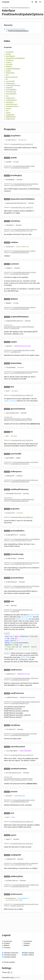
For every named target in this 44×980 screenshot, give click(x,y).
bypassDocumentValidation (15, 58)
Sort (13, 817)
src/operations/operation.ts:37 (20, 501)
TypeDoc (17, 977)
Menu (40, 2)
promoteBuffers (11, 90)
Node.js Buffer (34, 615)
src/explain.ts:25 (16, 352)
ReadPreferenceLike (27, 698)
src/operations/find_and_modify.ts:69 (22, 440)
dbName (9, 67)
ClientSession (20, 796)
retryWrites (10, 102)
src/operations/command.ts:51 (20, 274)
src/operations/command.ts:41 (20, 253)
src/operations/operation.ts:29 (20, 802)
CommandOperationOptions (16, 29)
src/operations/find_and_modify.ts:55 (22, 144)
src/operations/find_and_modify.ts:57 (22, 207)
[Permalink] (22, 136)
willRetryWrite (11, 117)
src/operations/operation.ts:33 (20, 703)
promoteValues (11, 94)
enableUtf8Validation (13, 69)
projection (9, 88)
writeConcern (11, 119)
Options (36, 2)
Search (32, 2)
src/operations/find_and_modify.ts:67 (22, 844)
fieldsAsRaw (10, 73)
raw (7, 96)
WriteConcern (23, 898)
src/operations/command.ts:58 (20, 482)
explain (8, 71)
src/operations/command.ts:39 (20, 680)
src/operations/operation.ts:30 (20, 886)
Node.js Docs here (22, 619)
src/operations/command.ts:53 (20, 735)
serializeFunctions (12, 106)
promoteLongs (11, 92)
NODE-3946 (25, 657)
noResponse (10, 83)
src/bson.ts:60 (15, 611)
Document (22, 140)
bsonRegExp (10, 56)
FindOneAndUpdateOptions (20, 8)
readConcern (10, 98)
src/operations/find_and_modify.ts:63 (22, 755)
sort (7, 111)
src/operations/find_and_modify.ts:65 (22, 822)
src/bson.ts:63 (15, 328)
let (7, 79)
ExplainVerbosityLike (22, 346)
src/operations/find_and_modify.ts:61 (22, 517)
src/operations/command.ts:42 (20, 464)
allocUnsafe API (27, 617)
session (9, 109)
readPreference (11, 100)
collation (9, 62)
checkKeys (10, 60)
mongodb (6, 2)
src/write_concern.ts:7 (17, 906)
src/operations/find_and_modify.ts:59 (22, 395)
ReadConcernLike (24, 674)
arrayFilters (10, 52)
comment (9, 65)
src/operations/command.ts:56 (20, 309)
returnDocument (12, 104)
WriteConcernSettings (14, 900)
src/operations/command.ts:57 (20, 168)
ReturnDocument (26, 751)
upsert (8, 113)
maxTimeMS (10, 81)
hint (7, 75)
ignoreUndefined (12, 77)
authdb (8, 54)
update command (10, 401)
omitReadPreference (13, 85)
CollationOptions (22, 247)
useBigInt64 (10, 115)
